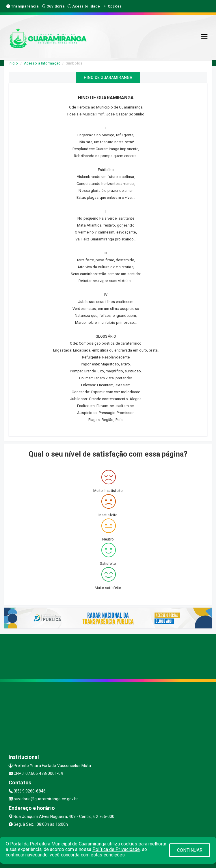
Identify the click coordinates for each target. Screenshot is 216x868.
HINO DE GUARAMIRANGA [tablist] (108, 78)
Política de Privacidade (116, 849)
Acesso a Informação (42, 63)
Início (13, 63)
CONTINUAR (190, 850)
